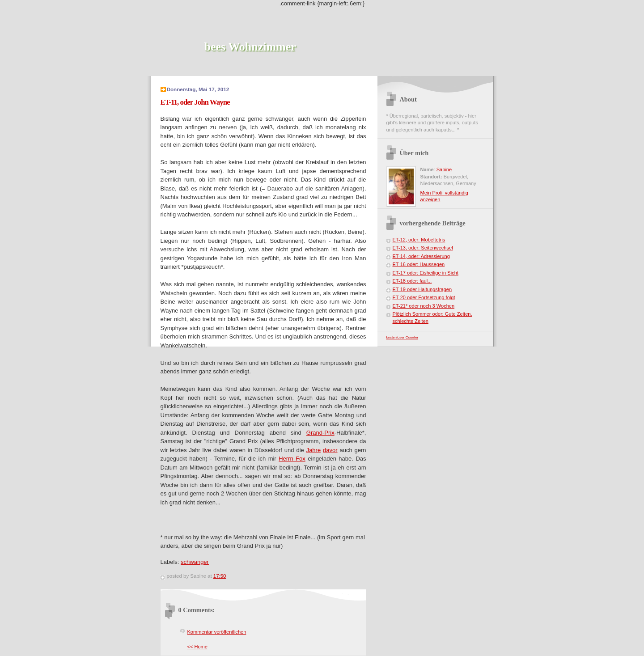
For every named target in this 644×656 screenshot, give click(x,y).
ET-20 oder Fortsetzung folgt (424, 297)
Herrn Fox (292, 459)
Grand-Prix (320, 433)
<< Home (197, 647)
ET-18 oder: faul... (412, 281)
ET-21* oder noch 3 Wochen (424, 306)
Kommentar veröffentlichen (217, 632)
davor (330, 450)
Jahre (314, 450)
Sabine (444, 169)
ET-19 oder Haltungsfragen (422, 289)
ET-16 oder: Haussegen (419, 264)
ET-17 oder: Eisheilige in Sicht (426, 273)
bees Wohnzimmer (250, 47)
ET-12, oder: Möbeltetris (419, 240)
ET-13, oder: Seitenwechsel (423, 248)
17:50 (220, 576)
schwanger (195, 562)
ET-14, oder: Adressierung (421, 256)
